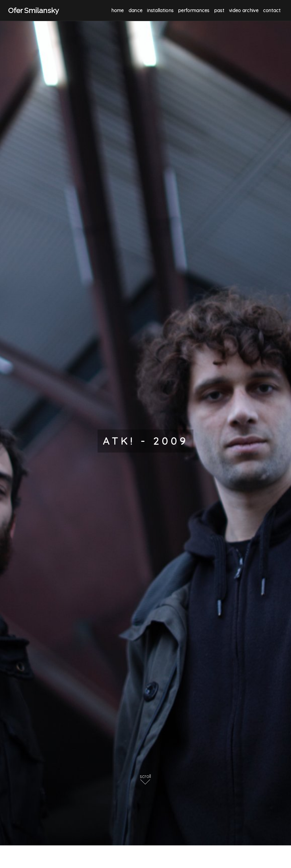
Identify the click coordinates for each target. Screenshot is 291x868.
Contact (272, 10)
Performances (194, 10)
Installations (160, 10)
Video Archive (244, 10)
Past (219, 10)
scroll (145, 776)
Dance (136, 10)
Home (118, 10)
